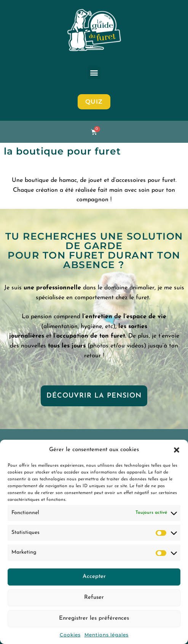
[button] (177, 450)
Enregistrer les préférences (94, 618)
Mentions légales (107, 635)
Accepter (94, 577)
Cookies (70, 635)
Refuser (94, 597)
